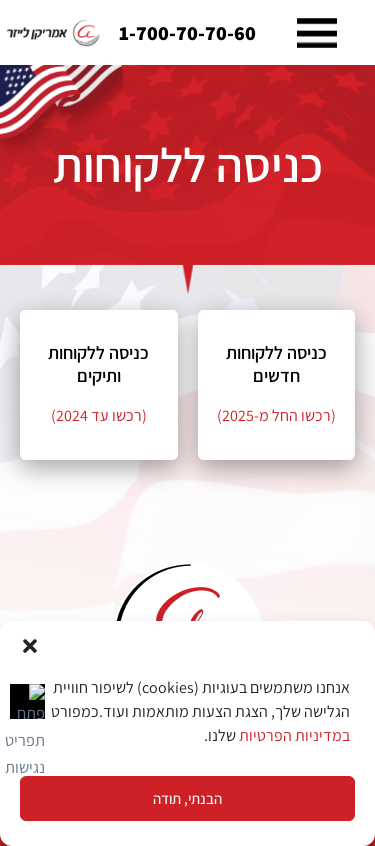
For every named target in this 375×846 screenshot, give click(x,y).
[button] (30, 646)
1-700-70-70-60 (187, 33)
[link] (54, 32)
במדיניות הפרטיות (294, 735)
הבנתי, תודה (187, 798)
